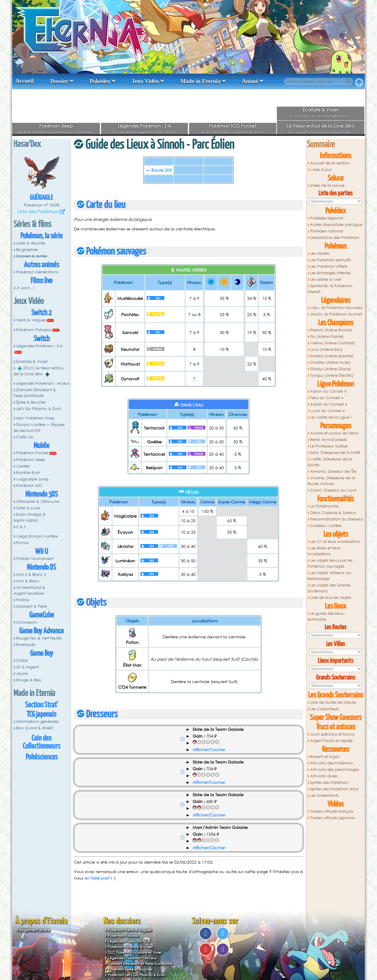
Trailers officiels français (332, 811)
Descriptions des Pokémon (335, 238)
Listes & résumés (31, 243)
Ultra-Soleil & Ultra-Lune (38, 501)
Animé (250, 81)
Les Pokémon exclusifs (330, 260)
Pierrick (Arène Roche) (331, 330)
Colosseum (27, 622)
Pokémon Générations (37, 272)
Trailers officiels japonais (333, 818)
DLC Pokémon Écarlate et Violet (135, 952)
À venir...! (25, 288)
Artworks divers (324, 776)
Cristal (22, 661)
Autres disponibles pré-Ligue (336, 225)
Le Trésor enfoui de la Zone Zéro (320, 126)
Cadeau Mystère (326, 526)
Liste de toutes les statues (333, 702)
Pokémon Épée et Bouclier (130, 969)
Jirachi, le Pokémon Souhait (336, 314)
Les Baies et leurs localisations (324, 551)
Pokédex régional (327, 218)
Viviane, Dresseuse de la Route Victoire (331, 481)
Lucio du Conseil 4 (327, 411)
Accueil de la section (330, 163)
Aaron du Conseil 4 (328, 391)
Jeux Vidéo (145, 81)
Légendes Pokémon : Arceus (43, 383)
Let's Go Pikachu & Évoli (39, 409)
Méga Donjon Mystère (37, 536)
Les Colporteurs (324, 709)
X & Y (21, 527)
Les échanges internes (330, 273)
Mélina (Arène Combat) (333, 343)
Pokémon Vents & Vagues (130, 930)
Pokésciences (42, 757)
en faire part (97, 878)
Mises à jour (321, 170)
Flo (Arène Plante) (327, 337)
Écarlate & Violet (320, 110)
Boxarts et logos (325, 757)
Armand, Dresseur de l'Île (333, 471)
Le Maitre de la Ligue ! (331, 417)
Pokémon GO (29, 486)
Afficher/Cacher (209, 750)
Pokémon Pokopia (34, 330)
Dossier (59, 81)
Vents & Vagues (31, 320)
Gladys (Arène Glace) (331, 369)
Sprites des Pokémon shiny (334, 789)
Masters (23, 466)
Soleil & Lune (28, 508)
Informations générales (37, 722)
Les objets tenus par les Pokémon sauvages (330, 563)
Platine (23, 600)
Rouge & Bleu (29, 680)
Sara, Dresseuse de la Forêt (335, 453)
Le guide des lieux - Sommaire (327, 616)
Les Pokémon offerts (329, 266)
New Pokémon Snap (35, 418)
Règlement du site (35, 930)
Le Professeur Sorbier (329, 446)
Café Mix (25, 437)
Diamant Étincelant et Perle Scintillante (140, 964)
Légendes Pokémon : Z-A (144, 126)
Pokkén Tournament (35, 559)
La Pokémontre (324, 506)
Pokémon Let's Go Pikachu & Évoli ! (137, 975)
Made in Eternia (200, 81)
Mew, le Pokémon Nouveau (336, 308)
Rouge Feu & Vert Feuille (39, 638)
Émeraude (26, 645)
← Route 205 (159, 170)
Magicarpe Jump (32, 479)
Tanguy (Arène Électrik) (332, 375)
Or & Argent (27, 667)
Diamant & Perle (32, 606)
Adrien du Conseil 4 (329, 404)
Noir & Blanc (28, 581)
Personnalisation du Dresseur (337, 519)
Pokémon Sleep (56, 126)
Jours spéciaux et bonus (332, 734)
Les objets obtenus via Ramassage (329, 576)
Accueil (24, 81)
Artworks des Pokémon (331, 763)
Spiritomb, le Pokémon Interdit (330, 289)
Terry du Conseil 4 (327, 398)
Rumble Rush (28, 473)
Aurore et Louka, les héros (334, 433)
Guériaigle (41, 198)
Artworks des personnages (335, 770)
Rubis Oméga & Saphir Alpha (30, 517)
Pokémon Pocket (32, 453)
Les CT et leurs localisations (335, 542)
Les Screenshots (324, 795)
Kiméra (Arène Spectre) (332, 356)
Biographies (27, 250)
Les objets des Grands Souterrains (329, 588)
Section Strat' (41, 705)
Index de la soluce (327, 185)
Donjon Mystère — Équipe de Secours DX (39, 428)
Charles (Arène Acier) (330, 362)
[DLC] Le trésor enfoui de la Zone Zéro (39, 371)
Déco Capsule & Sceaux (333, 513)
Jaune (22, 674)
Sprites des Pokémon (329, 782)
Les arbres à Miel (326, 279)
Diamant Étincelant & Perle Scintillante (35, 393)
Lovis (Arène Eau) (326, 349)
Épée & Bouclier (31, 402)
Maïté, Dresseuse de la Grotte (330, 462)
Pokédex (100, 81)
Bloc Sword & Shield (35, 728)
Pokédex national (327, 231)
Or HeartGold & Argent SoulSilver (29, 590)
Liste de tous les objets (331, 598)
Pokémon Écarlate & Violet (130, 947)
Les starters (320, 253)
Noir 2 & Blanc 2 (31, 575)
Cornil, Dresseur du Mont (333, 490)
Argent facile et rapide (331, 741)
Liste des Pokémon (38, 211)
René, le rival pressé (328, 440)
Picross (22, 543)
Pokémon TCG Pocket (233, 126)
